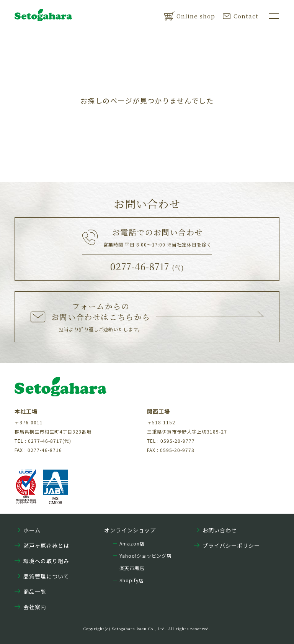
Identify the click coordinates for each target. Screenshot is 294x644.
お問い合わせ (215, 530)
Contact (241, 16)
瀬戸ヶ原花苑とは (42, 545)
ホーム (28, 530)
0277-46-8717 (147, 266)
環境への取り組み (42, 561)
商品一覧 (30, 591)
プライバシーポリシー (227, 545)
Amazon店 (132, 544)
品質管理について (42, 576)
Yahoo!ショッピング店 (145, 556)
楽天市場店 (132, 568)
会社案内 (30, 607)
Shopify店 (131, 580)
